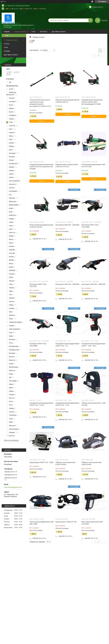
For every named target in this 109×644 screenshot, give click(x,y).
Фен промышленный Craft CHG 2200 (92, 523)
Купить (42, 121)
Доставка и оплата (59, 32)
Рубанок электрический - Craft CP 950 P (66, 463)
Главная (7, 32)
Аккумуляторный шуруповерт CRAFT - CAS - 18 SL (94, 345)
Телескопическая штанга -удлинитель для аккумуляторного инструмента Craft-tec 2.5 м (40, 103)
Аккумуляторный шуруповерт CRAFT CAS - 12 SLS (41, 404)
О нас (33, 32)
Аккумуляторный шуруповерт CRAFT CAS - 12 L (68, 345)
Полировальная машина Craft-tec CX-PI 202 (94, 165)
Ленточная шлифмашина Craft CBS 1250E (42, 523)
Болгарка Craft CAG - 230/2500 (67, 225)
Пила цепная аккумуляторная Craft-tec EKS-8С (41, 226)
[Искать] (91, 20)
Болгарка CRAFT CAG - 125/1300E (90, 226)
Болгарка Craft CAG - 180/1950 (93, 284)
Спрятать (12, 436)
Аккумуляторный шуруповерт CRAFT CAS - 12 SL (68, 404)
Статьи (7, 44)
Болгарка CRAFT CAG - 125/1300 (38, 285)
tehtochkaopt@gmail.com (13, 487)
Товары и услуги (20, 32)
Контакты (44, 32)
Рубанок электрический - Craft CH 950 (92, 463)
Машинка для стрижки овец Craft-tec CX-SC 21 (67, 165)
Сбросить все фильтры (11, 440)
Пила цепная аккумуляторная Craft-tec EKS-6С (67, 101)
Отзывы (7, 51)
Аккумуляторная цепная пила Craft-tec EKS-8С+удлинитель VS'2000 (41, 167)
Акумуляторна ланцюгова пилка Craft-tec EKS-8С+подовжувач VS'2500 (92, 102)
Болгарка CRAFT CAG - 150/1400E (38, 345)
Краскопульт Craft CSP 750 (66, 522)
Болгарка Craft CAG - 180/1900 (67, 284)
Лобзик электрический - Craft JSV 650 (94, 404)
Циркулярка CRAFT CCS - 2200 (41, 462)
